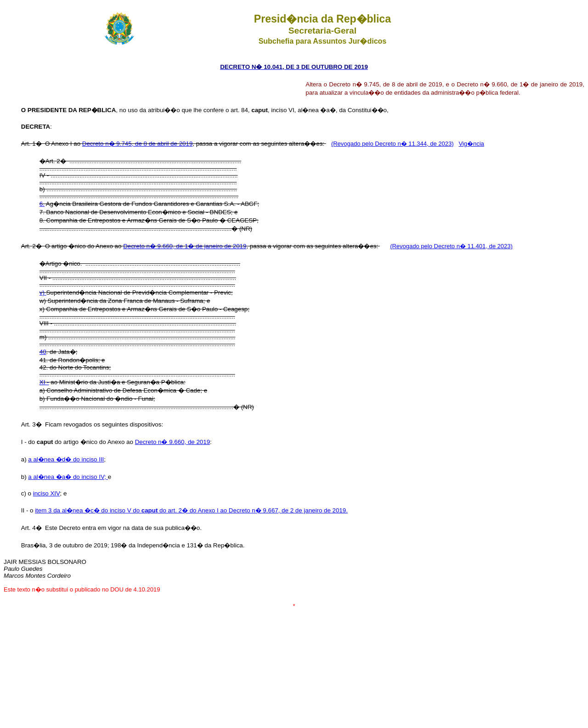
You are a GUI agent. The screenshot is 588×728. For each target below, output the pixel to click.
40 (43, 352)
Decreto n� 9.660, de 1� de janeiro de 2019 (185, 246)
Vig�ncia (471, 144)
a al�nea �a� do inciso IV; (68, 477)
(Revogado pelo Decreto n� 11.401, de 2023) (451, 246)
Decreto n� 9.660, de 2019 (172, 442)
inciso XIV (47, 493)
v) (43, 293)
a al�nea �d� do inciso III (66, 459)
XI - (44, 382)
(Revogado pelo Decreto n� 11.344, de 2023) (393, 144)
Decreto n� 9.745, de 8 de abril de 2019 (137, 144)
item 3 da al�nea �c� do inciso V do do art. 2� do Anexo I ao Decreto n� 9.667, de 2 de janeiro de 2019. (191, 510)
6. (42, 204)
